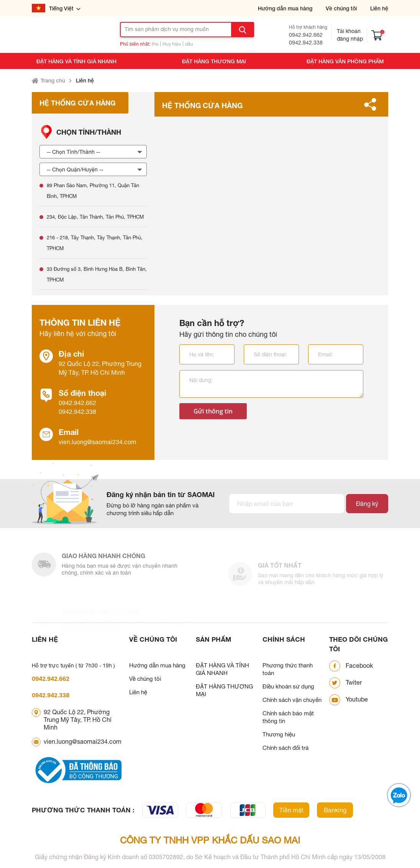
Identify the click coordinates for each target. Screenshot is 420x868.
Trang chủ (53, 80)
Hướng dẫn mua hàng (285, 8)
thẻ (155, 44)
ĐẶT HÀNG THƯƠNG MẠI (214, 61)
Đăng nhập (350, 39)
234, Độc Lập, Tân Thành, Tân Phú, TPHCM (95, 217)
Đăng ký (367, 504)
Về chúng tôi (341, 8)
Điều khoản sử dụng (288, 686)
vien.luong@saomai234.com (98, 442)
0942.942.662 (306, 35)
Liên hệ (379, 8)
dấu (189, 44)
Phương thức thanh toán (288, 669)
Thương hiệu (279, 734)
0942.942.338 (306, 43)
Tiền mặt (291, 810)
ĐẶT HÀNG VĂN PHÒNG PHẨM (345, 61)
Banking (335, 810)
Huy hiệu (172, 44)
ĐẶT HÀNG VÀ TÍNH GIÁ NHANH (76, 61)
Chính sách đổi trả (285, 748)
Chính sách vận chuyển (292, 700)
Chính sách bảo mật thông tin (288, 717)
